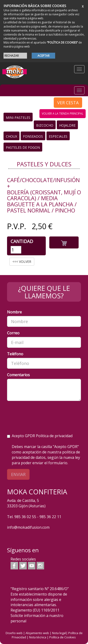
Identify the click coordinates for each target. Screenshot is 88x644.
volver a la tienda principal (63, 114)
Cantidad (22, 241)
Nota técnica (38, 637)
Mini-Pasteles (18, 118)
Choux (11, 136)
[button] (64, 242)
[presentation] (43, 414)
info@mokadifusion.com (28, 527)
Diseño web (14, 633)
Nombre (14, 312)
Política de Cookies (63, 637)
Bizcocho (45, 125)
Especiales (58, 136)
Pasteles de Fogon (23, 147)
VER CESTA (68, 103)
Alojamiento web (37, 633)
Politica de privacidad (54, 436)
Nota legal (59, 633)
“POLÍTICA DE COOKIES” (62, 42)
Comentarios (18, 375)
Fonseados (33, 136)
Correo (13, 333)
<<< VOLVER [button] (22, 262)
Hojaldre (67, 125)
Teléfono (15, 354)
